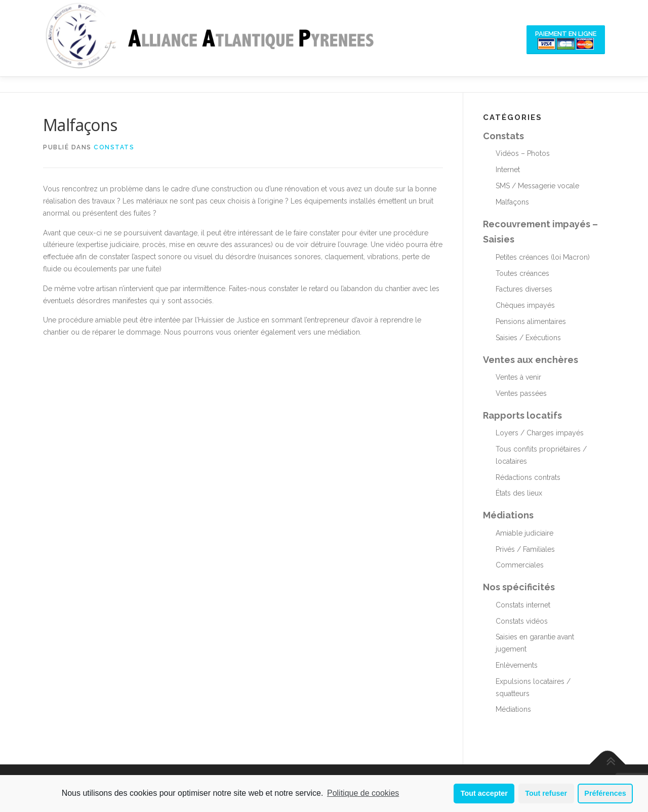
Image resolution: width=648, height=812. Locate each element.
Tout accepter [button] (484, 793)
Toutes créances (522, 273)
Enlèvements (517, 665)
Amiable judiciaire (524, 533)
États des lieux (519, 493)
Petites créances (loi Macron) (543, 257)
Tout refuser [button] (546, 793)
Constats (114, 147)
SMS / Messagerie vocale (537, 186)
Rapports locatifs (522, 415)
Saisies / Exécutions (528, 338)
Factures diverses (524, 289)
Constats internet (523, 605)
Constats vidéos (522, 621)
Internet (508, 170)
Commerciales (520, 565)
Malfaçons (512, 202)
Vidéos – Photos (523, 153)
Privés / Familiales (525, 549)
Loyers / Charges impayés (540, 433)
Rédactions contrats (528, 477)
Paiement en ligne (566, 40)
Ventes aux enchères (531, 360)
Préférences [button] (605, 793)
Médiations (508, 515)
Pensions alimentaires (531, 321)
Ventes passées (521, 393)
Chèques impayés (525, 305)
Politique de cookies (363, 793)
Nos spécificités (519, 587)
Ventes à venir (518, 377)
